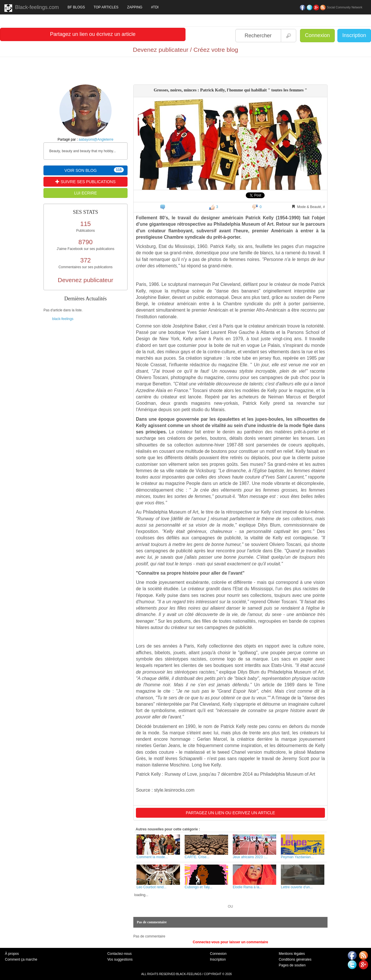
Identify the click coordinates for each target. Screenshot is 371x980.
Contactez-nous (119, 954)
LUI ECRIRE (86, 193)
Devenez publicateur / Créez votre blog (185, 50)
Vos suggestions (120, 959)
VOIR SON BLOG (94, 170)
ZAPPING (135, 7)
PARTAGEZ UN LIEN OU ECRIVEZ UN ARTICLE (230, 813)
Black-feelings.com (32, 8)
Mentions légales (292, 954)
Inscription (354, 35)
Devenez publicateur (85, 280)
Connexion (317, 35)
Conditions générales (295, 959)
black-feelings (63, 319)
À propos (12, 954)
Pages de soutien (292, 965)
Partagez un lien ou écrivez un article (93, 34)
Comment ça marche (21, 959)
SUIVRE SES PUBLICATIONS (85, 182)
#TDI (155, 7)
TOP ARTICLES (106, 7)
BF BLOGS (76, 7)
